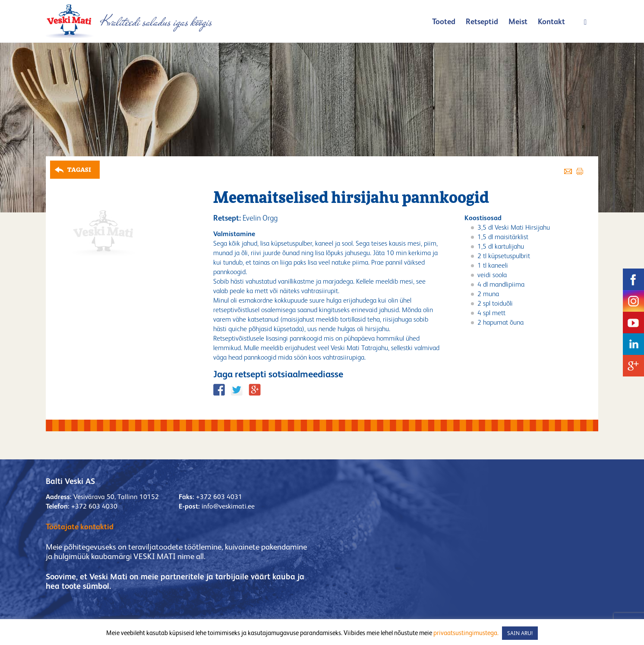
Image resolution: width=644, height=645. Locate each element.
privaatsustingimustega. (466, 633)
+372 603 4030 (94, 506)
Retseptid (482, 21)
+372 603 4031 (219, 497)
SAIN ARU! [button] (520, 633)
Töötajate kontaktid (80, 526)
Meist (518, 21)
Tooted (444, 21)
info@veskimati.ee (228, 506)
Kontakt (551, 21)
